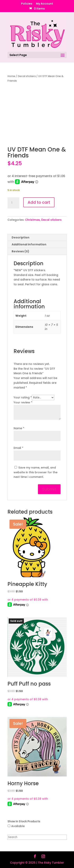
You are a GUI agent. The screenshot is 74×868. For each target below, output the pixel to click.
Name (19, 428)
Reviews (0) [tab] (20, 251)
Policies (27, 4)
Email (18, 448)
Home (11, 76)
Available (18, 826)
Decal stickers (27, 76)
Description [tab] (21, 237)
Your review (23, 402)
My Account (44, 4)
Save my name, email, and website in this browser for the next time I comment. (36, 472)
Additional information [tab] (29, 244)
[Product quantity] (13, 203)
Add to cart (39, 202)
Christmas (32, 220)
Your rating (23, 397)
